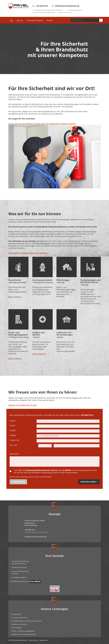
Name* (13, 421)
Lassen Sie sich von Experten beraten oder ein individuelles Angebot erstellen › (42, 124)
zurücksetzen (18, 482)
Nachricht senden (89, 482)
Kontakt (50, 20)
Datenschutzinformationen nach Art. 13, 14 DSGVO (48, 470)
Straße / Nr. (15, 440)
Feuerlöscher (16, 614)
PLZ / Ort (13, 445)
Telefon (13, 435)
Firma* (13, 426)
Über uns (20, 20)
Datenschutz (33, 640)
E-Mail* (13, 430)
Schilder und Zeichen (19, 624)
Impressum (44, 640)
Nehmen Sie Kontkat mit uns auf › (23, 405)
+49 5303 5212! (87, 415)
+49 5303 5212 (40, 6)
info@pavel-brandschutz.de (66, 6)
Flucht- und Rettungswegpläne (23, 631)
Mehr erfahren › (15, 297)
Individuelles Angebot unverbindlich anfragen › (29, 253)
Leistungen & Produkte (35, 20)
